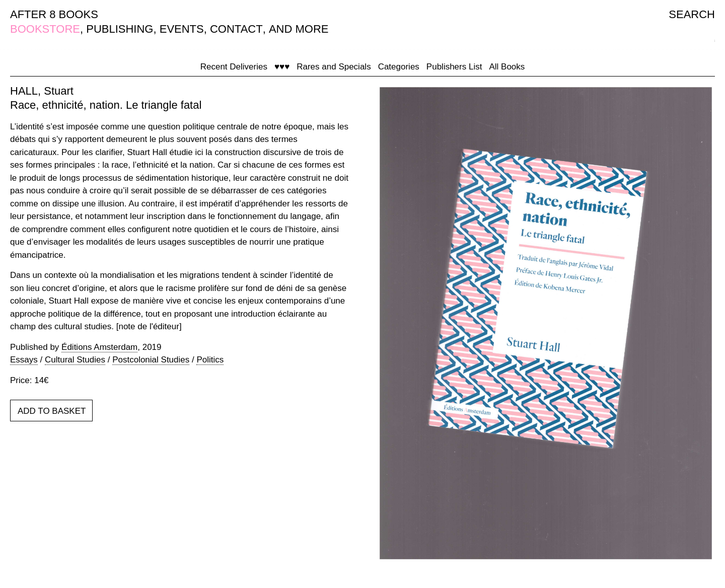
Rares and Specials (334, 67)
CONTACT (236, 29)
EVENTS (182, 29)
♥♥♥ (282, 67)
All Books (507, 67)
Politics (210, 360)
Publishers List (454, 67)
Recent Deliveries (234, 67)
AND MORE (299, 29)
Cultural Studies (75, 360)
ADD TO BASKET (52, 411)
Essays (24, 360)
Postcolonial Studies (151, 360)
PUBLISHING (120, 29)
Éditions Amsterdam (99, 347)
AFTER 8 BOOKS (54, 14)
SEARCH (692, 14)
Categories (399, 67)
